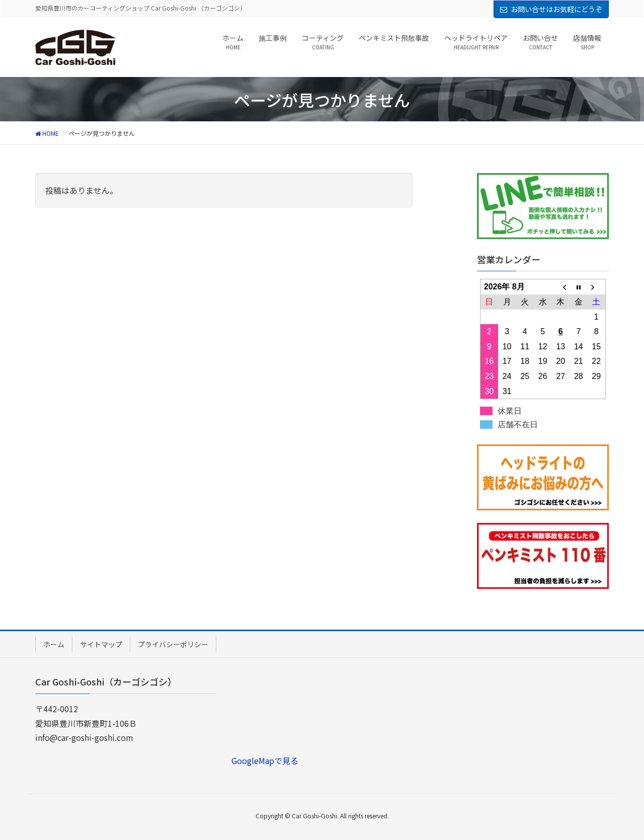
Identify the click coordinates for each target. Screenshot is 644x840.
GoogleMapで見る (265, 760)
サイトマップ (101, 644)
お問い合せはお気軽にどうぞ (556, 9)
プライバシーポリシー (173, 644)
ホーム (54, 644)
